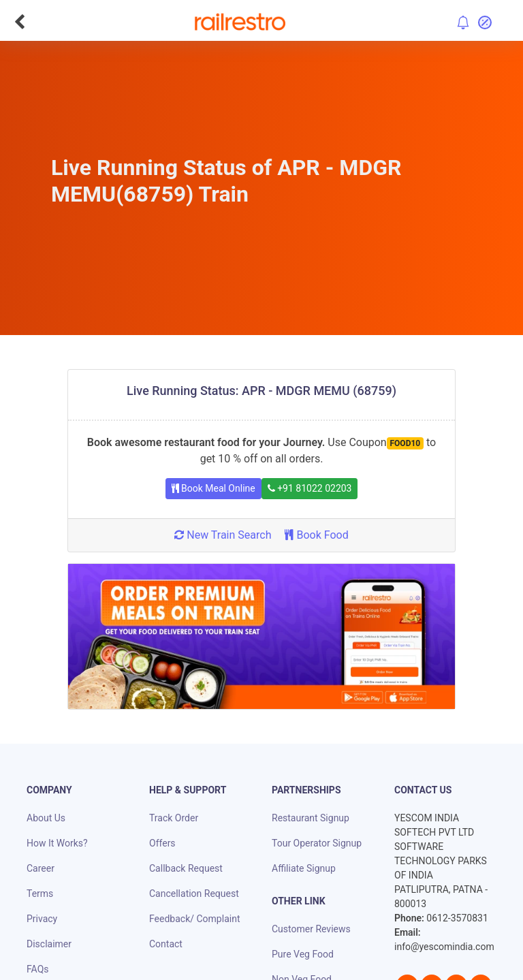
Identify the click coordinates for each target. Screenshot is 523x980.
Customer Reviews (311, 929)
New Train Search (223, 535)
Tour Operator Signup (317, 843)
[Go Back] (19, 22)
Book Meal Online (213, 488)
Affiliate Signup (304, 868)
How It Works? (57, 843)
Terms (40, 894)
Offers (162, 843)
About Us (46, 818)
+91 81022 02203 (310, 488)
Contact (166, 944)
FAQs (38, 969)
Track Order (174, 818)
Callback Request (186, 868)
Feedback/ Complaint (194, 919)
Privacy (42, 919)
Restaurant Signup (311, 818)
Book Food (316, 535)
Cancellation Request (194, 894)
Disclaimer (49, 944)
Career (41, 868)
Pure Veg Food (303, 954)
